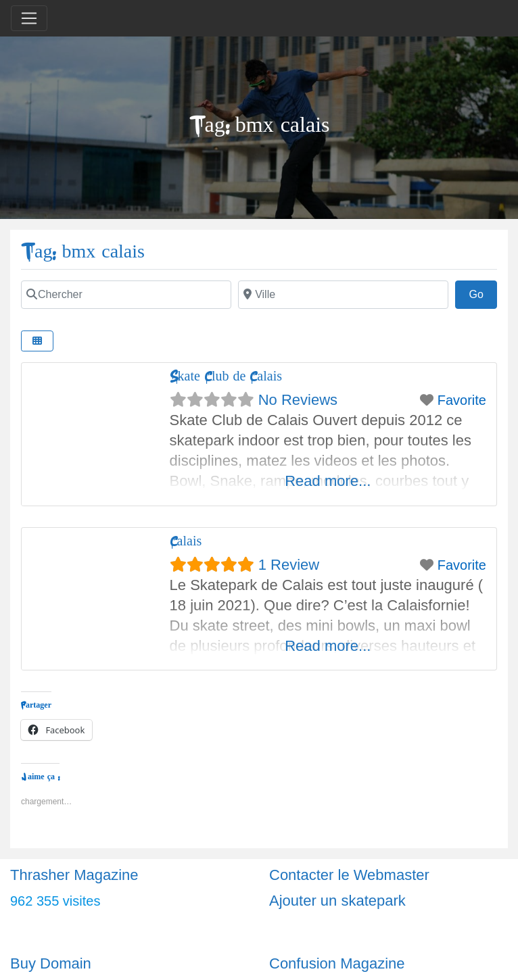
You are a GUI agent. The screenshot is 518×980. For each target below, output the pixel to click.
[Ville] (343, 295)
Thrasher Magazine (74, 875)
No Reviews (298, 400)
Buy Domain (51, 963)
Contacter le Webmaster (349, 875)
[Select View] (37, 341)
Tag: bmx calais (83, 252)
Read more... (328, 481)
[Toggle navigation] (29, 18)
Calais (186, 541)
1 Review (289, 565)
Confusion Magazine (337, 963)
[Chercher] (126, 295)
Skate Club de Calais (226, 376)
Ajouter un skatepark (337, 901)
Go (483, 293)
